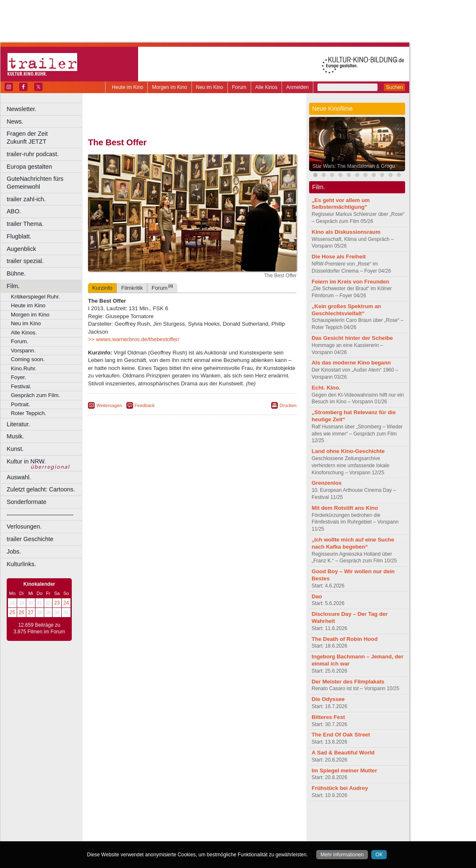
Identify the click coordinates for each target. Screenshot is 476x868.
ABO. (14, 211)
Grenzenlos (327, 483)
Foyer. (19, 377)
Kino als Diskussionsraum (346, 232)
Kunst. (15, 449)
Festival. (21, 386)
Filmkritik (132, 288)
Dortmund (203, 835)
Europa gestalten (29, 167)
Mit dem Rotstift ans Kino (345, 508)
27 (31, 612)
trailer (192, 828)
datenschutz (217, 821)
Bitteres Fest (328, 717)
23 (57, 603)
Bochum (128, 835)
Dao (317, 596)
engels (167, 828)
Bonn (146, 835)
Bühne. (16, 273)
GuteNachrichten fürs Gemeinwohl (35, 183)
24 (66, 603)
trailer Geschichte (30, 539)
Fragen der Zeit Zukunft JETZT (45, 138)
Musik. (15, 436)
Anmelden (297, 87)
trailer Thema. (25, 224)
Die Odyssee (328, 699)
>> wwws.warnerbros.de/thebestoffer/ (134, 339)
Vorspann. (23, 350)
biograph (125, 828)
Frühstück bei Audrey (340, 788)
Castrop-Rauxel (172, 835)
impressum (188, 821)
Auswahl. (19, 477)
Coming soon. (28, 359)
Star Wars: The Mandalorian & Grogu (354, 166)
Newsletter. (21, 109)
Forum (239, 87)
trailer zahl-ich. (26, 199)
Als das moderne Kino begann (351, 363)
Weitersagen (109, 405)
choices (148, 828)
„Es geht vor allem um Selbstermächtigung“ (341, 204)
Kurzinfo (102, 288)
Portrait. (20, 404)
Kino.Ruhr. (24, 368)
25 (12, 612)
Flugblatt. (19, 236)
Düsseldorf (229, 835)
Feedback (145, 405)
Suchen (394, 87)
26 (21, 612)
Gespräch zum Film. (35, 395)
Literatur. (18, 424)
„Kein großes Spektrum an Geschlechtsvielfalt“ (346, 310)
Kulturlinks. (21, 564)
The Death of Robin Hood (345, 639)
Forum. (20, 341)
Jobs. (14, 552)
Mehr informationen (342, 855)
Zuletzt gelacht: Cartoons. (41, 489)
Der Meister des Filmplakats (348, 682)
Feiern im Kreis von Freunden (350, 282)
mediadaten (260, 821)
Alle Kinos (266, 87)
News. (15, 121)
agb (239, 821)
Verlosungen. (24, 526)
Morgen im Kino (169, 87)
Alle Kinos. (24, 333)
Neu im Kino (210, 87)
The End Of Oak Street (341, 735)
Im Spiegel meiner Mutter (344, 771)
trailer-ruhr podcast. (33, 154)
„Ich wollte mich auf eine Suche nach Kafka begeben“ (353, 543)
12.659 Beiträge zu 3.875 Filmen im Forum (39, 628)
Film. (13, 286)
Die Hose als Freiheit (339, 257)
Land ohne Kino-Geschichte (348, 451)
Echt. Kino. (326, 388)
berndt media (156, 821)
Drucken (288, 405)
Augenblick (21, 249)
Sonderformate (26, 502)
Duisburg (254, 835)
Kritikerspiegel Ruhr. (35, 297)
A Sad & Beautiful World (343, 753)
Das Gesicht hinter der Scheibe (352, 338)
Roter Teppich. (29, 413)
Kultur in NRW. (26, 461)
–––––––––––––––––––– (40, 514)
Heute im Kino (127, 87)
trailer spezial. (25, 261)
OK (379, 855)
